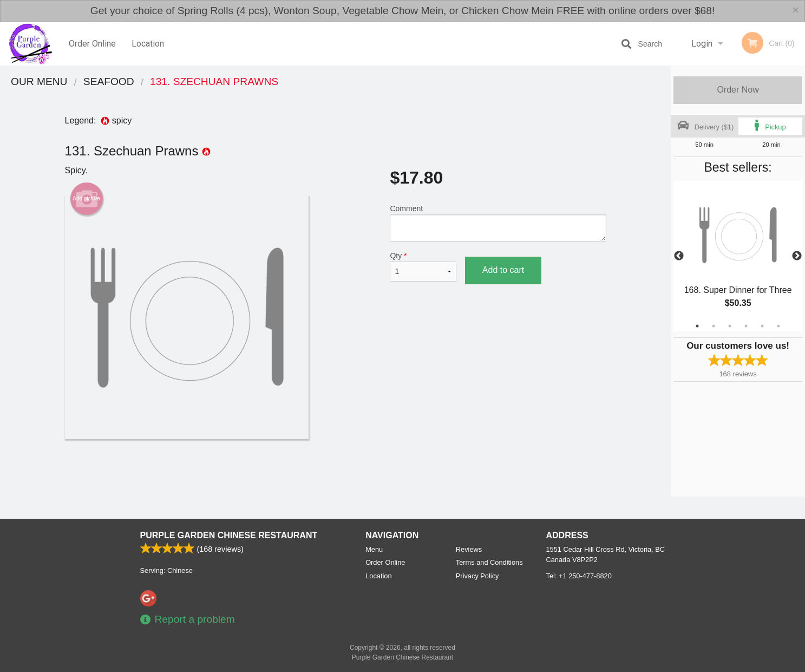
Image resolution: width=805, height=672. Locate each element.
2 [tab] (714, 326)
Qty (423, 266)
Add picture (86, 199)
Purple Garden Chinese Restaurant (229, 535)
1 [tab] (697, 326)
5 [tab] (762, 326)
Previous (679, 256)
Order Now (738, 90)
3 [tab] (730, 326)
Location (148, 44)
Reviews (469, 549)
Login (702, 44)
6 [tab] (778, 326)
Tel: (579, 576)
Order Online (92, 44)
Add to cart (503, 270)
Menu (374, 549)
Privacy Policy (477, 576)
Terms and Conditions (489, 562)
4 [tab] (746, 326)
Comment (498, 223)
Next (797, 256)
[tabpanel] (738, 256)
